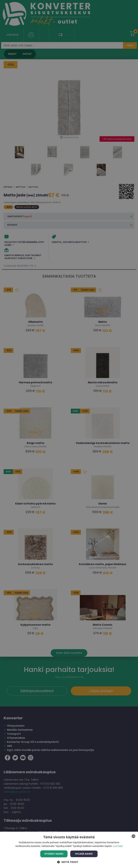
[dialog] (69, 434)
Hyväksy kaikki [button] (54, 854)
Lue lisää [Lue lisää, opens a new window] (118, 846)
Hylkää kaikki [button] (84, 854)
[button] (69, 862)
